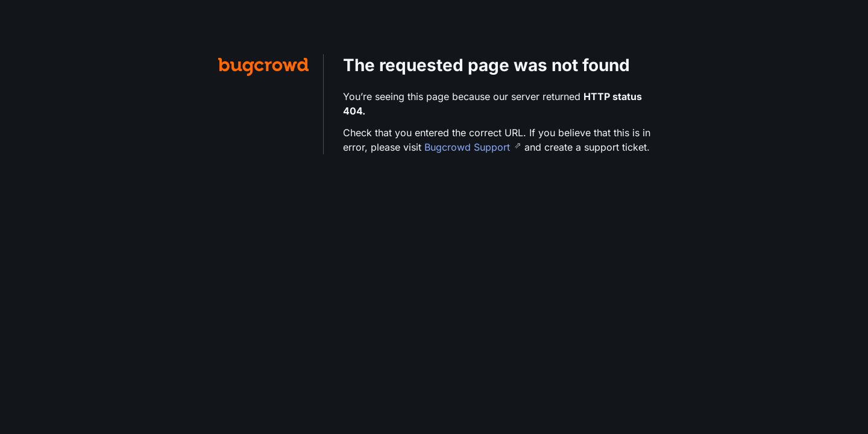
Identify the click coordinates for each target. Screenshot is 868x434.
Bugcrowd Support (469, 147)
